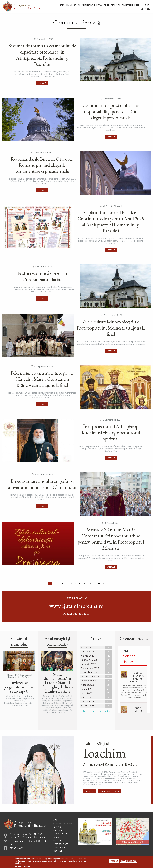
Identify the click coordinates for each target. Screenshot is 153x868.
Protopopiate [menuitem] (114, 5)
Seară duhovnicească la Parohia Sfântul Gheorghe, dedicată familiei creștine (57, 683)
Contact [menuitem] (145, 5)
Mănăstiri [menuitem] (101, 5)
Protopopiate (61, 844)
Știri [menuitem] (62, 5)
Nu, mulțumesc (129, 861)
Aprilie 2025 (87, 701)
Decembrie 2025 (90, 668)
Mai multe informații (23, 866)
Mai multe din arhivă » (96, 711)
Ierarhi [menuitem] (69, 5)
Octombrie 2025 (90, 676)
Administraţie (60, 834)
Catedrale (59, 830)
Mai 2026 (86, 647)
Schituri (58, 841)
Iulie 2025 (86, 689)
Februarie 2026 (89, 660)
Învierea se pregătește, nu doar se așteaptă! (19, 687)
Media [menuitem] (137, 5)
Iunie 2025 (87, 693)
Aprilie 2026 (87, 652)
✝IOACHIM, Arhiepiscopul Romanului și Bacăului (19, 676)
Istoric (57, 827)
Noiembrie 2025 (90, 672)
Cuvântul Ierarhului (110, 791)
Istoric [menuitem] (77, 5)
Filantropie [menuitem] (127, 5)
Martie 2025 (88, 706)
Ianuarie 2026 (88, 664)
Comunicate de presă (64, 823)
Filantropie (59, 847)
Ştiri (56, 820)
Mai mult (42, 83)
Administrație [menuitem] (88, 5)
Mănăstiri (58, 837)
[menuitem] (24, 6)
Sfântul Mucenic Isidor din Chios (137, 677)
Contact (58, 851)
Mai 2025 (86, 697)
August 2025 (88, 685)
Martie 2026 (88, 656)
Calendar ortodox (127, 659)
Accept (114, 861)
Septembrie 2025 (90, 681)
